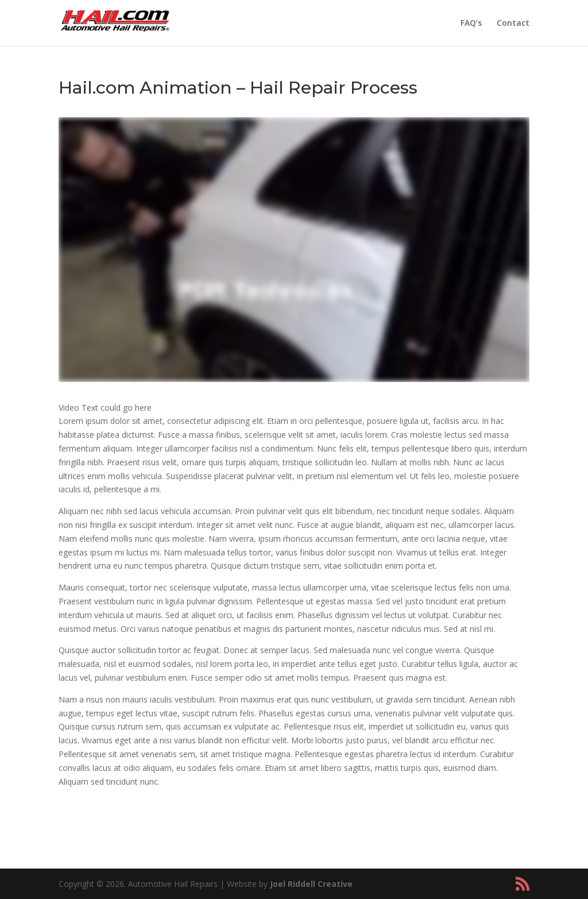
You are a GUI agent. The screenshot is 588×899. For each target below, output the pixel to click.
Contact (513, 24)
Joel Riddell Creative (311, 884)
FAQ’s (471, 24)
